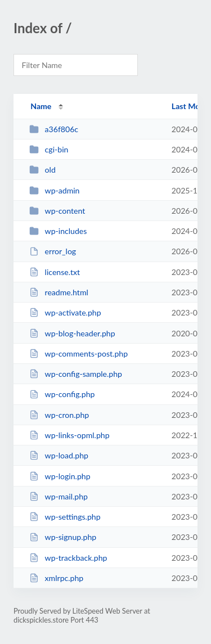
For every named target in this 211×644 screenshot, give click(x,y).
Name (41, 106)
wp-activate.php (65, 312)
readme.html (59, 292)
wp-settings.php (65, 517)
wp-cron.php (59, 415)
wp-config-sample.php (76, 374)
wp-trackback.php (68, 558)
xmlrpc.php (56, 578)
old (42, 170)
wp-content (57, 211)
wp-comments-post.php (78, 353)
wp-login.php (60, 476)
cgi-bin (49, 149)
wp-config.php (62, 394)
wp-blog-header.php (72, 333)
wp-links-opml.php (69, 435)
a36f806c (54, 129)
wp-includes (58, 231)
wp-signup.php (63, 537)
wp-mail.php (59, 496)
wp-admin (54, 190)
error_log (53, 251)
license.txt (55, 272)
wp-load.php (59, 455)
